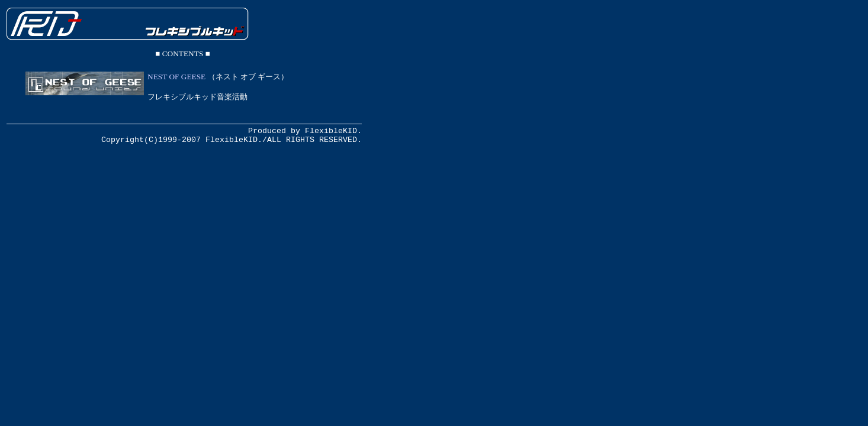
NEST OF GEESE (176, 77)
